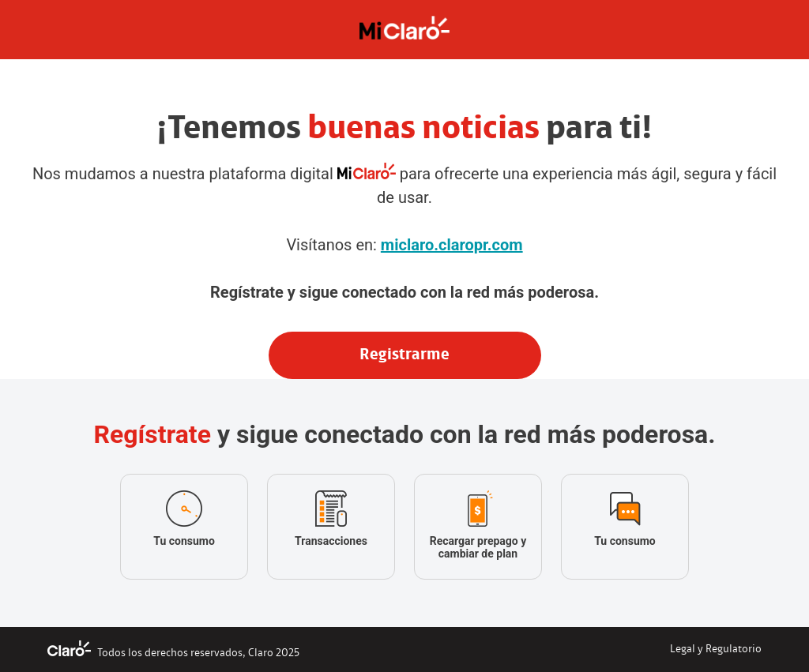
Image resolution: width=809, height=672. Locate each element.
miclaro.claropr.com (452, 245)
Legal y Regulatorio (716, 650)
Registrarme (404, 355)
